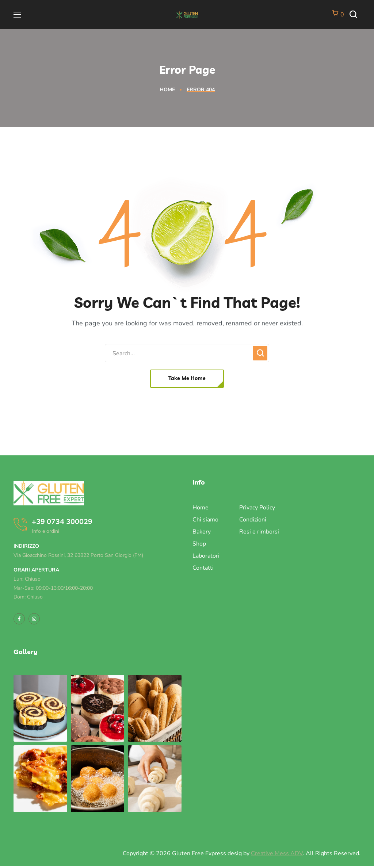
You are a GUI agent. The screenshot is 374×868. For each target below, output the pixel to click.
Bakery (202, 532)
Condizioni (253, 520)
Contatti (203, 568)
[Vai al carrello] (338, 15)
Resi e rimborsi (259, 532)
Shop (199, 544)
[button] (355, 15)
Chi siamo (205, 520)
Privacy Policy (257, 508)
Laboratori (206, 556)
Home (167, 90)
